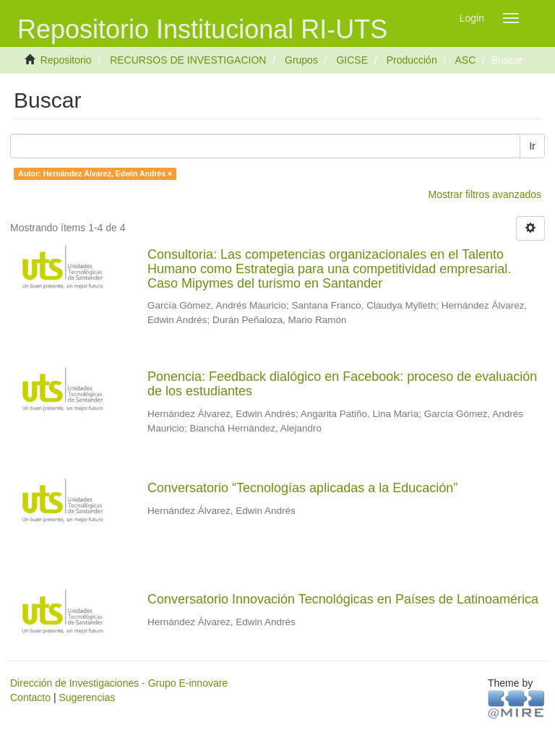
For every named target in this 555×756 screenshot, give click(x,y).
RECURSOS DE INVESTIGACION (188, 60)
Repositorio (66, 60)
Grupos (301, 60)
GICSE (352, 60)
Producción (412, 60)
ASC (465, 60)
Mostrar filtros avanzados (485, 194)
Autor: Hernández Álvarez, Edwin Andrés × (95, 173)
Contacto (30, 697)
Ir (532, 146)
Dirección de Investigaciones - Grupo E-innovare (119, 683)
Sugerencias (87, 697)
